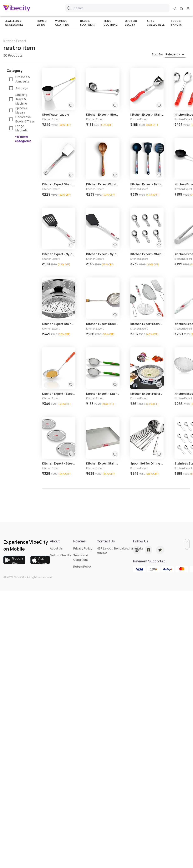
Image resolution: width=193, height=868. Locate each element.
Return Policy (82, 566)
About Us (56, 548)
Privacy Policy (83, 548)
